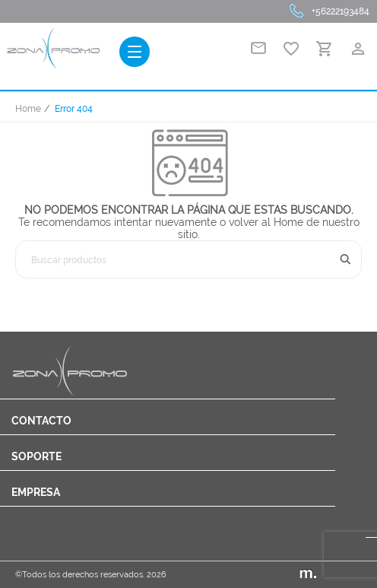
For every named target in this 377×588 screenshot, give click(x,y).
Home (28, 109)
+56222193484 (341, 11)
